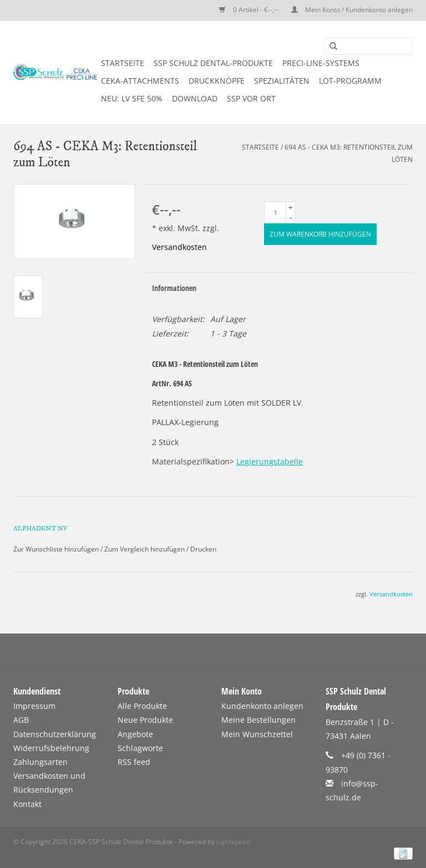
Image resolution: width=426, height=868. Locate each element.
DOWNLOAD (195, 98)
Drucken (203, 549)
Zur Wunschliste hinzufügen (56, 549)
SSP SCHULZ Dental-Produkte (213, 63)
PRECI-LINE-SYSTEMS (321, 63)
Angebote (135, 734)
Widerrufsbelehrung (51, 748)
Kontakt (27, 804)
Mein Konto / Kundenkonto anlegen (352, 10)
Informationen (174, 288)
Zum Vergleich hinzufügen (145, 549)
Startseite (123, 63)
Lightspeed (233, 842)
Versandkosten (179, 247)
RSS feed (134, 762)
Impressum (34, 706)
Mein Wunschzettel (257, 734)
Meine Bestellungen (258, 720)
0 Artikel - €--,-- (250, 10)
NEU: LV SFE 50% (132, 98)
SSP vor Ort (251, 98)
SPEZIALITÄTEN (282, 81)
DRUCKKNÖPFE (217, 81)
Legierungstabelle (270, 461)
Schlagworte (140, 748)
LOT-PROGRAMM (350, 81)
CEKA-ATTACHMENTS (140, 81)
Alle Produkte (142, 706)
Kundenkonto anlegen (262, 706)
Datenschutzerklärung (55, 734)
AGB (21, 720)
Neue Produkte (145, 720)
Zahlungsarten (40, 762)
